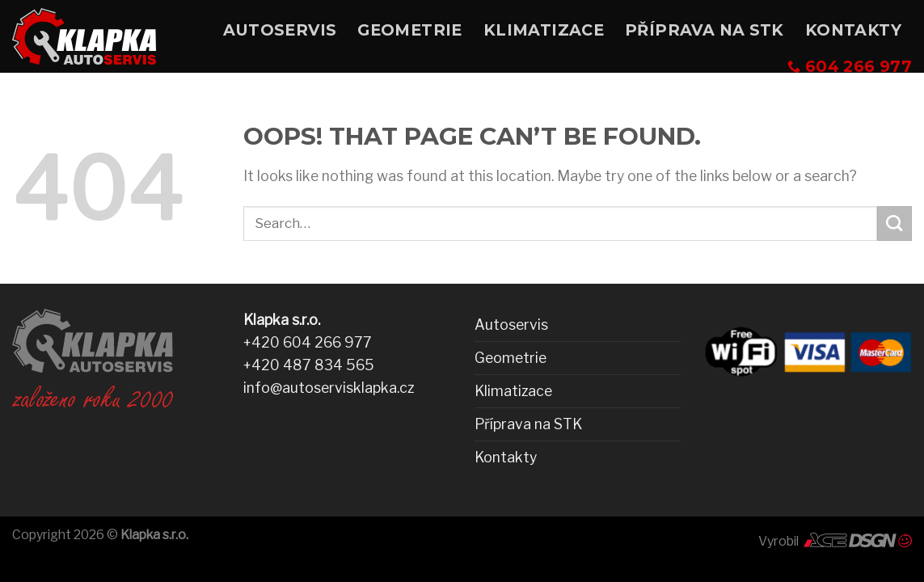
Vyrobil (835, 541)
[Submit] (894, 224)
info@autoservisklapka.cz (329, 388)
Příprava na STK (705, 30)
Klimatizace (544, 30)
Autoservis (280, 30)
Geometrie (410, 30)
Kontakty (853, 30)
